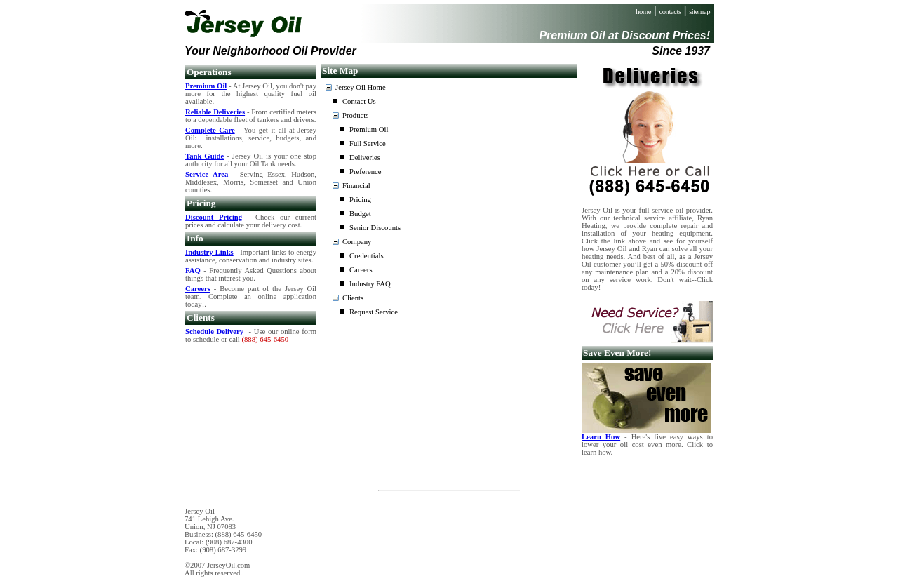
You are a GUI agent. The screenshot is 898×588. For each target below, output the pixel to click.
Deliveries (365, 158)
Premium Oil (369, 129)
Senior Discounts (375, 228)
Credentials (367, 256)
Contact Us (359, 101)
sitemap (699, 12)
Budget (360, 214)
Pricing (360, 200)
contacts (670, 12)
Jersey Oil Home (361, 87)
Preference (366, 172)
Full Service (368, 143)
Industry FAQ (370, 284)
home (643, 12)
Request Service (374, 312)
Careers (361, 270)
